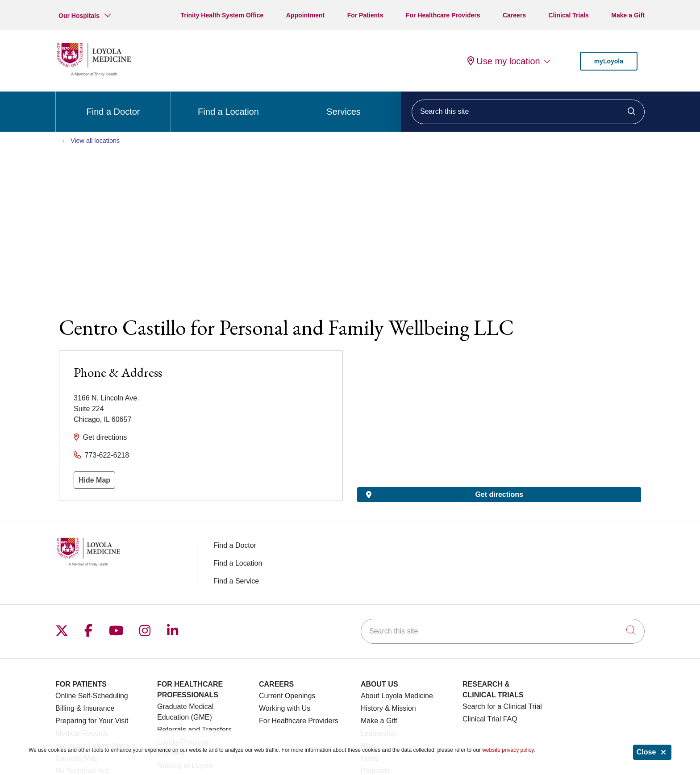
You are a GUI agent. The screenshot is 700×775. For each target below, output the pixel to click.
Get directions (105, 437)
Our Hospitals (79, 16)
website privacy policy (508, 750)
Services (344, 104)
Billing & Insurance (85, 708)
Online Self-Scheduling (92, 696)
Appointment (305, 15)
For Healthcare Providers (443, 15)
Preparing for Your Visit (92, 721)
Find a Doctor (113, 104)
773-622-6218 (107, 455)
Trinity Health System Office (222, 15)
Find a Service (236, 581)
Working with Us (285, 708)
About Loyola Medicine (397, 696)
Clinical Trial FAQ (490, 719)
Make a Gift (628, 15)
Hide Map (94, 480)
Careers (514, 15)
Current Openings (287, 696)
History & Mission (388, 708)
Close (652, 752)
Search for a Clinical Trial (502, 706)
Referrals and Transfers (194, 730)
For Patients (365, 15)
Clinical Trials (569, 15)
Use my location (504, 61)
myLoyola (609, 61)
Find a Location (228, 104)
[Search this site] (528, 112)
